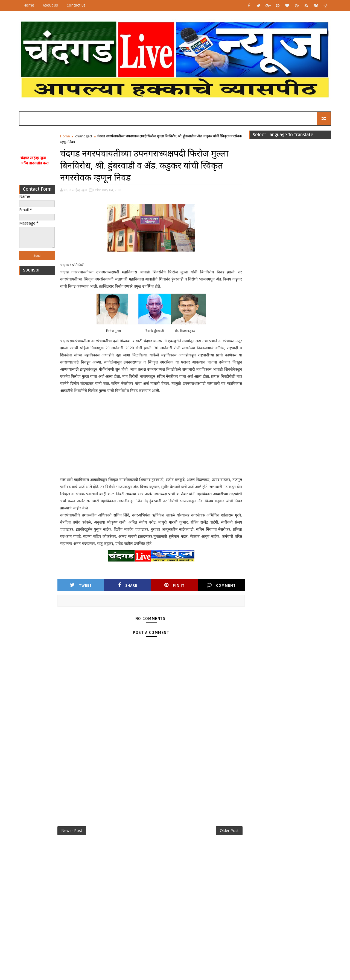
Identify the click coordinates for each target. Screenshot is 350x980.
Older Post (229, 830)
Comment (221, 585)
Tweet (81, 585)
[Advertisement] (37, 359)
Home (29, 5)
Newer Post (72, 830)
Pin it (174, 585)
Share (128, 585)
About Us (50, 5)
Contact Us (76, 5)
